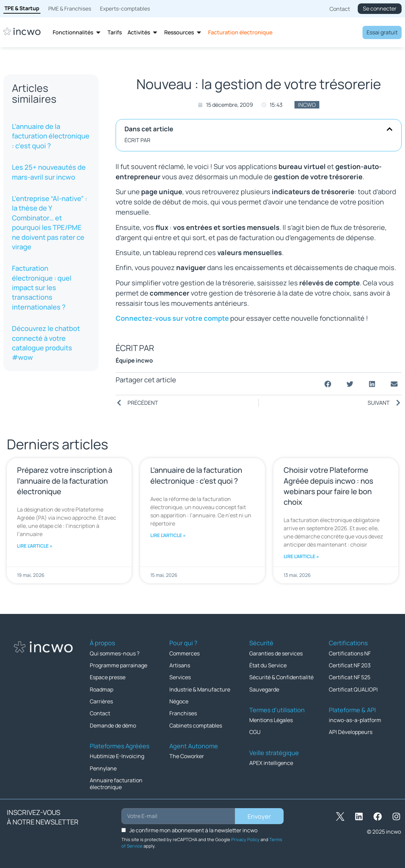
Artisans (180, 665)
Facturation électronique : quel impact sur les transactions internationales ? (42, 288)
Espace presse (108, 677)
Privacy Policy (245, 838)
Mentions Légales (271, 719)
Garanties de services (276, 653)
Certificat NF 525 (350, 677)
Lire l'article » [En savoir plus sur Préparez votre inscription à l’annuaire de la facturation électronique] (35, 546)
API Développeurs (351, 731)
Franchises (183, 713)
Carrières (101, 701)
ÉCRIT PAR (137, 140)
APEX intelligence (271, 762)
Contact (100, 713)
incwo (307, 105)
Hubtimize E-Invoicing (117, 755)
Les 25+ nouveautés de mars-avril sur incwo (49, 172)
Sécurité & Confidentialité (281, 677)
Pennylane (103, 767)
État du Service (268, 665)
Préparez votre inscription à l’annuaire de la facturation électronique (65, 481)
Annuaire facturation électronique (116, 782)
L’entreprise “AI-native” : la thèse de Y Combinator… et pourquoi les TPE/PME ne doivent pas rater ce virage (49, 223)
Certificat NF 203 (350, 665)
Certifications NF (350, 653)
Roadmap (102, 689)
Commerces (184, 653)
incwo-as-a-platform (355, 719)
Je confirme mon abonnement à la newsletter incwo (193, 829)
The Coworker (187, 755)
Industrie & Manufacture (200, 689)
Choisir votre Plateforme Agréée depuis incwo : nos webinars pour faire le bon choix (328, 486)
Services (180, 677)
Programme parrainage (119, 665)
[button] (390, 129)
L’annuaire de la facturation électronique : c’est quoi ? (51, 136)
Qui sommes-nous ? (115, 653)
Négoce (179, 701)
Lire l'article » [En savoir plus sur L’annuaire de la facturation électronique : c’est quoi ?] (168, 535)
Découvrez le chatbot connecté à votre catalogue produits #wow (46, 343)
